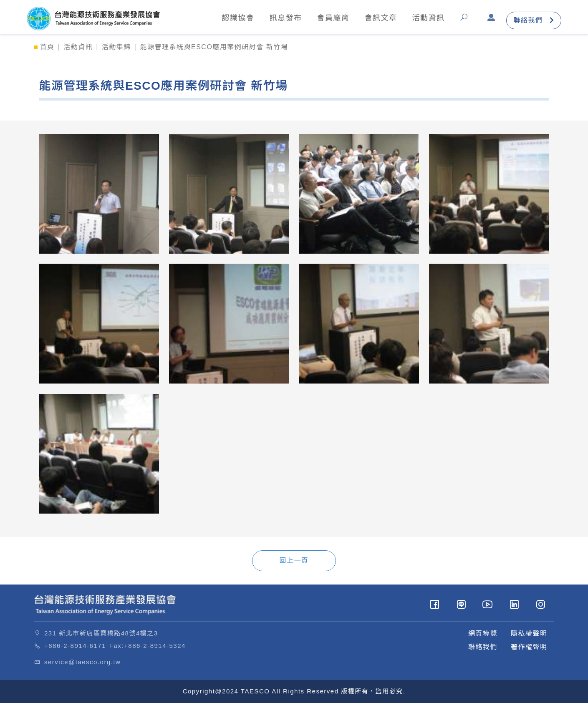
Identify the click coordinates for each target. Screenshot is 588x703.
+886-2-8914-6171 (75, 646)
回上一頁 (294, 561)
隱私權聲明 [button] (529, 634)
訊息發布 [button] (285, 18)
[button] (466, 20)
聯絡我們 (534, 20)
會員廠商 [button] (333, 18)
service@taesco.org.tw (82, 662)
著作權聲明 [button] (529, 647)
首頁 (47, 47)
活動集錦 (116, 47)
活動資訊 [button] (428, 18)
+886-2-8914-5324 (155, 646)
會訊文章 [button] (381, 18)
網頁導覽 (483, 634)
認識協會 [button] (238, 18)
